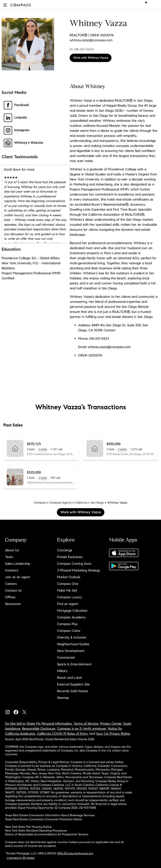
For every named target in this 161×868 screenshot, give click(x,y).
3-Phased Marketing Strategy (79, 570)
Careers (11, 584)
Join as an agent (18, 577)
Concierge (65, 550)
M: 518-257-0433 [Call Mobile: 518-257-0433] (82, 49)
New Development (71, 651)
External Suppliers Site (73, 684)
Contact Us (13, 590)
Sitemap (63, 698)
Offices (10, 597)
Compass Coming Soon (74, 564)
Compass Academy (71, 617)
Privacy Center (111, 724)
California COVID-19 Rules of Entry (62, 734)
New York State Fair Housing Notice (28, 827)
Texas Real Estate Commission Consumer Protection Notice (44, 819)
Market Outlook (69, 577)
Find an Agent (68, 604)
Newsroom (13, 604)
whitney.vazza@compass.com (91, 40)
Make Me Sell (67, 590)
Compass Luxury (69, 597)
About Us (12, 550)
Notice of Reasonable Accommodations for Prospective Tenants (47, 834)
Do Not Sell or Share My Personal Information (38, 724)
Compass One (68, 584)
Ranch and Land (69, 678)
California (81, 503)
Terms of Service (86, 724)
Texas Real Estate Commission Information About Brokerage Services (50, 815)
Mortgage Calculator (72, 611)
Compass (40, 503)
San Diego (97, 503)
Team (9, 557)
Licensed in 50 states (21, 858)
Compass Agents (60, 503)
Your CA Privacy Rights (113, 734)
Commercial (66, 657)
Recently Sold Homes (73, 691)
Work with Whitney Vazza (91, 58)
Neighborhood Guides (73, 644)
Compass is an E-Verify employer (82, 729)
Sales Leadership (18, 564)
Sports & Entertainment (74, 664)
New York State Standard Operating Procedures (36, 831)
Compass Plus (67, 624)
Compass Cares (69, 631)
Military (62, 671)
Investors (12, 570)
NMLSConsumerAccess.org (75, 853)
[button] (5, 5)
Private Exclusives (70, 557)
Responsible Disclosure (39, 729)
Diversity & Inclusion (72, 637)
